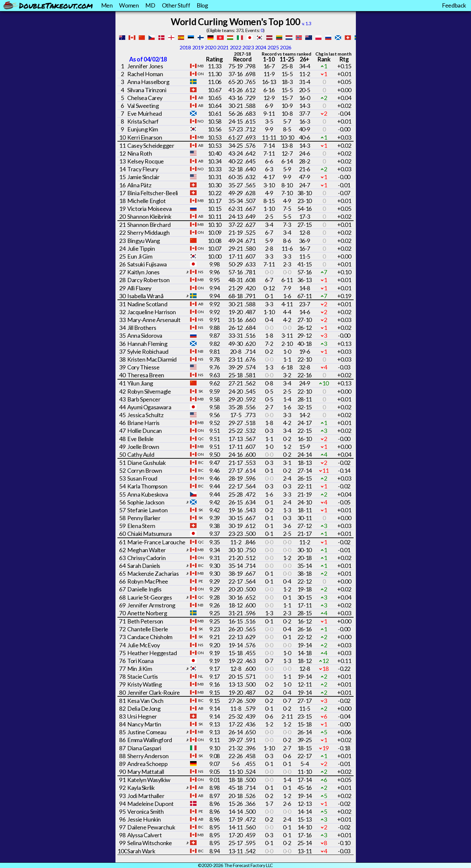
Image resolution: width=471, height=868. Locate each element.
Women (129, 5)
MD (150, 5)
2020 (210, 47)
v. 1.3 (307, 23)
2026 (286, 47)
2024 (261, 47)
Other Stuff (176, 5)
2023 (248, 47)
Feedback (454, 5)
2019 (198, 47)
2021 (223, 47)
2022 (235, 47)
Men (107, 5)
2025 (273, 47)
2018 (185, 47)
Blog (202, 5)
